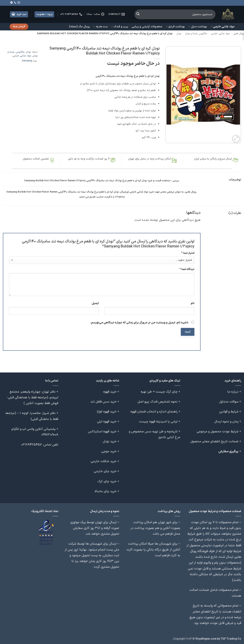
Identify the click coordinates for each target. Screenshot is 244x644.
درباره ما (233, 392)
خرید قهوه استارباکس (102, 431)
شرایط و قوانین (229, 412)
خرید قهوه (110, 392)
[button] (19, 14)
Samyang (27, 61)
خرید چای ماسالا (106, 491)
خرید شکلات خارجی (104, 461)
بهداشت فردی (175, 27)
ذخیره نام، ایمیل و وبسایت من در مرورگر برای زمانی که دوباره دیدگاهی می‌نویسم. (139, 323)
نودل (179, 34)
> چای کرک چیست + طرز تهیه (160, 392)
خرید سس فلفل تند (103, 402)
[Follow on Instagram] (19, 3)
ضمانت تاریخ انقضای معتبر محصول (214, 441)
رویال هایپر (239, 34)
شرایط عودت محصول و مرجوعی (218, 431)
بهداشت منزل (198, 27)
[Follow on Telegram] (11, 3)
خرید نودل (110, 441)
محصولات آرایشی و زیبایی (147, 27)
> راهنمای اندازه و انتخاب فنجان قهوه (155, 412)
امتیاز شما (188, 253)
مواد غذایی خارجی (222, 27)
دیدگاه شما (187, 269)
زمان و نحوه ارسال (226, 422)
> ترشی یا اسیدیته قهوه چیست (160, 422)
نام (193, 303)
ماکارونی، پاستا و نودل (196, 34)
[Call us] (15, 3)
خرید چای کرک (107, 481)
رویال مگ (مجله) (79, 27)
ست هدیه (100, 27)
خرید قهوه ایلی (107, 422)
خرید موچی (109, 451)
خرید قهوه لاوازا (107, 412)
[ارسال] (138, 14)
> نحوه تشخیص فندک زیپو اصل (159, 402)
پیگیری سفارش (228, 451)
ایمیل (95, 303)
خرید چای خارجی (105, 471)
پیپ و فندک (120, 27)
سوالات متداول (229, 402)
